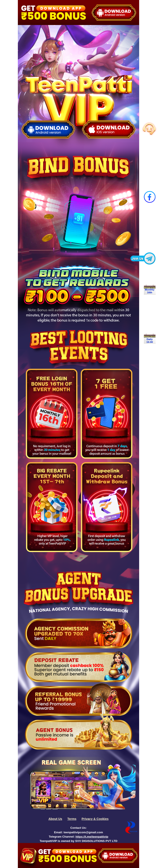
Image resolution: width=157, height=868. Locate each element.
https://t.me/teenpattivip (92, 837)
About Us (55, 819)
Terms (72, 819)
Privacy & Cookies (95, 819)
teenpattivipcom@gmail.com (83, 832)
